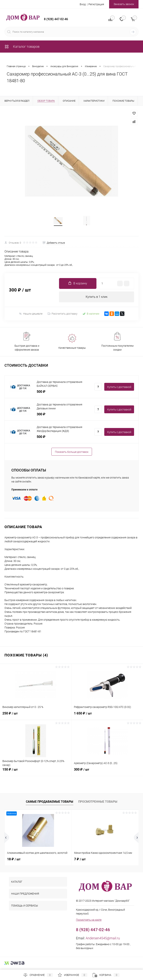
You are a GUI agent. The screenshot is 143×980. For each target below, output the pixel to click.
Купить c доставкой (119, 388)
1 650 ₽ (107, 717)
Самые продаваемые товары (50, 803)
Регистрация (96, 4)
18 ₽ (14, 860)
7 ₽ (80, 860)
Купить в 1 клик (97, 298)
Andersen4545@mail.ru (103, 940)
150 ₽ (36, 773)
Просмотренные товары (98, 803)
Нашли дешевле (31, 315)
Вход (83, 4)
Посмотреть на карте (89, 921)
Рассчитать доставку (62, 315)
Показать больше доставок (72, 453)
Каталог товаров (22, 47)
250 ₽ (36, 717)
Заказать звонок (124, 4)
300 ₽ (107, 773)
